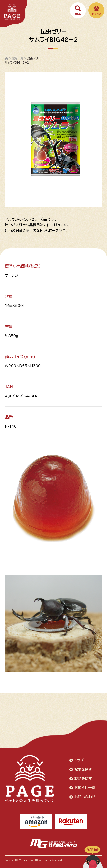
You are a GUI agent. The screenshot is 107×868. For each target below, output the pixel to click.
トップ (79, 760)
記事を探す (83, 769)
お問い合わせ (85, 797)
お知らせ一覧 (85, 788)
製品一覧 (18, 58)
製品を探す (83, 779)
